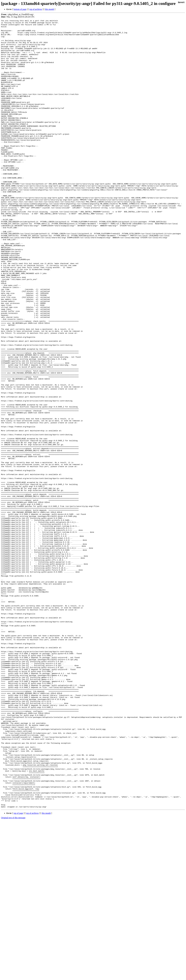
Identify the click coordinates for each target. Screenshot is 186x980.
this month (50, 9)
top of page (18, 971)
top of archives (36, 9)
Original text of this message (13, 975)
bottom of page (20, 9)
